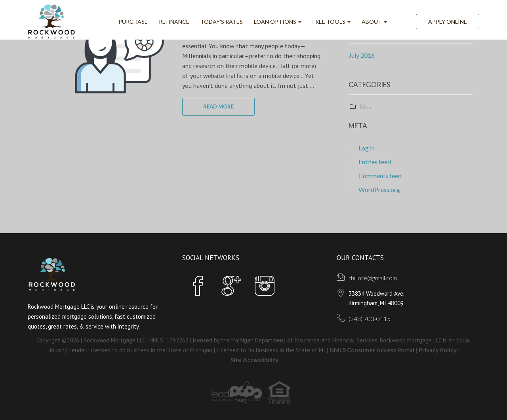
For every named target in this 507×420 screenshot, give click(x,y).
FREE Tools (332, 22)
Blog (366, 106)
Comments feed (380, 176)
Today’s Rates (222, 22)
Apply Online (448, 22)
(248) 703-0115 (370, 319)
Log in (367, 148)
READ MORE (218, 106)
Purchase (133, 22)
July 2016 (362, 55)
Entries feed (375, 162)
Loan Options (278, 22)
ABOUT (374, 22)
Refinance (174, 22)
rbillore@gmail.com (373, 278)
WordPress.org (379, 189)
